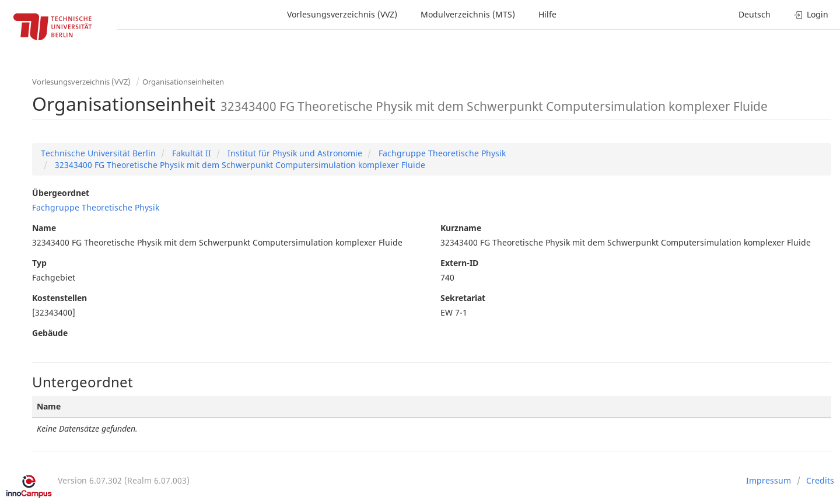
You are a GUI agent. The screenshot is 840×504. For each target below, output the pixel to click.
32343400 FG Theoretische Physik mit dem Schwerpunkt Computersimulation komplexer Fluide (239, 165)
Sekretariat (463, 298)
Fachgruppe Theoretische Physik (441, 153)
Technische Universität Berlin (98, 153)
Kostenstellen (60, 298)
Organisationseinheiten (183, 82)
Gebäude (50, 333)
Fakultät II (190, 153)
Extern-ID (459, 263)
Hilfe (547, 14)
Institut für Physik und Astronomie (294, 153)
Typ (39, 263)
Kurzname (461, 228)
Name (44, 228)
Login (811, 14)
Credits (820, 480)
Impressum (769, 480)
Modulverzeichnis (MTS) (468, 14)
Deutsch (755, 14)
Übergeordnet (61, 193)
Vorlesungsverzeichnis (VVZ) (342, 14)
